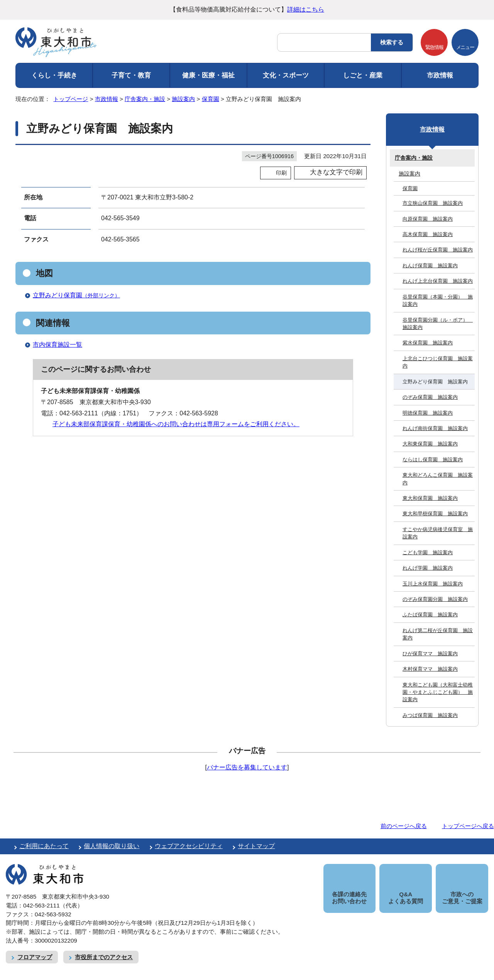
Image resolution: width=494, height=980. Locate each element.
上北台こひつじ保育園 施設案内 (438, 362)
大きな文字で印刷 (336, 172)
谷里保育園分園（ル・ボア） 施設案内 (438, 324)
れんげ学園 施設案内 (428, 568)
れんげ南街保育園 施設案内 (435, 428)
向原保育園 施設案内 (428, 219)
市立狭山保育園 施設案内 (433, 203)
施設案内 (183, 99)
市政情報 (440, 75)
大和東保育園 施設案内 (430, 444)
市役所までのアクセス (104, 948)
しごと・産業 (363, 75)
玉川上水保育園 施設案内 (433, 584)
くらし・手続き (54, 75)
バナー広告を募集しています (247, 767)
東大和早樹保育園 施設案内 (435, 514)
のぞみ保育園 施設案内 (430, 397)
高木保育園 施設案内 (428, 234)
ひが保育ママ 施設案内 (430, 654)
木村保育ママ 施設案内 (430, 669)
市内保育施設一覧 (58, 345)
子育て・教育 (131, 75)
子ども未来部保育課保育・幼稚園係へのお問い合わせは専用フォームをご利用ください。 (176, 424)
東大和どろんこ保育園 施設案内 (438, 479)
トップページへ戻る (468, 826)
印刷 (281, 173)
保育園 (211, 99)
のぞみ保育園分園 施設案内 (435, 599)
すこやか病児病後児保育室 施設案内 (438, 533)
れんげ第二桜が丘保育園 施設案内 (438, 634)
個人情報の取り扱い (112, 846)
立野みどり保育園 (80, 295)
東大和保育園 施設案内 (430, 498)
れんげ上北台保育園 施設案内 (438, 281)
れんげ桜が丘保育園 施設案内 (438, 250)
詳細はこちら (306, 9)
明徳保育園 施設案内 (428, 413)
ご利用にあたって (44, 846)
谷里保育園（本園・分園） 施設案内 (438, 300)
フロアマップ (35, 948)
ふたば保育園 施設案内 (430, 615)
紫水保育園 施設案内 (428, 343)
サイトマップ (256, 846)
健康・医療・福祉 (208, 75)
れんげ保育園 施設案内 (430, 266)
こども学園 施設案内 (428, 552)
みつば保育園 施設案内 (430, 715)
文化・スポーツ (286, 75)
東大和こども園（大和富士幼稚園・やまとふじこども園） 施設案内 (438, 692)
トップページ (71, 99)
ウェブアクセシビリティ (189, 846)
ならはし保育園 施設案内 (433, 460)
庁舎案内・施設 (145, 99)
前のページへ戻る (404, 826)
